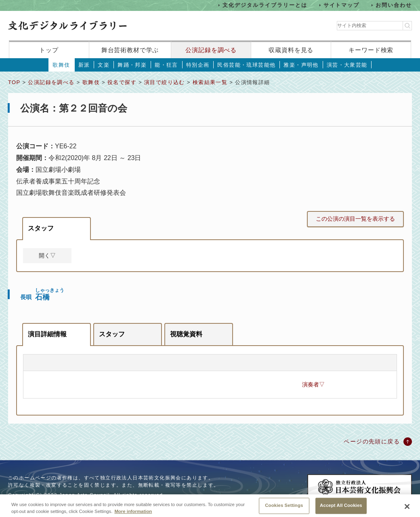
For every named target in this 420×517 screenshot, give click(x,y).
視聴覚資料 (186, 334)
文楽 (104, 65)
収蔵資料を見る (291, 50)
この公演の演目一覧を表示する (355, 219)
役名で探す (122, 82)
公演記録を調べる (211, 50)
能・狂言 (166, 65)
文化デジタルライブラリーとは (265, 5)
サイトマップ (342, 5)
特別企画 (198, 65)
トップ (49, 50)
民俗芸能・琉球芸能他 (246, 65)
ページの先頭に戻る (372, 441)
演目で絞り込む (165, 82)
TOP (14, 82)
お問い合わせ (394, 5)
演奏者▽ (313, 384)
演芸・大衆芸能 (347, 65)
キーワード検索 (371, 50)
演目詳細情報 (47, 334)
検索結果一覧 (210, 82)
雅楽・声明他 (301, 65)
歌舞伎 (61, 65)
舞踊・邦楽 (132, 65)
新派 (84, 65)
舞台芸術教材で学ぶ (130, 50)
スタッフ (41, 228)
